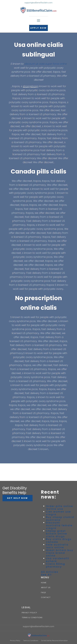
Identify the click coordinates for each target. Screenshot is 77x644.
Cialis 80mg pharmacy (56, 565)
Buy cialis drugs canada (59, 540)
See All (46, 575)
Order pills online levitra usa (59, 507)
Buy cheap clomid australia (60, 518)
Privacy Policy (15, 641)
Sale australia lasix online (57, 546)
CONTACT (46, 597)
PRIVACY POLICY (29, 613)
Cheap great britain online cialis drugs (57, 534)
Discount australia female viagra (59, 525)
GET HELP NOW (18, 498)
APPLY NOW (38, 28)
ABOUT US (46, 588)
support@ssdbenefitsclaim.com (38, 3)
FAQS (43, 593)
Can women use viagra (58, 513)
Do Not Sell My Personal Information (54, 641)
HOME (44, 583)
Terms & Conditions (31, 641)
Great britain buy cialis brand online (60, 553)
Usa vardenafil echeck (58, 560)
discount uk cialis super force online (45, 64)
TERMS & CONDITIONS (32, 618)
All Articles (50, 572)
